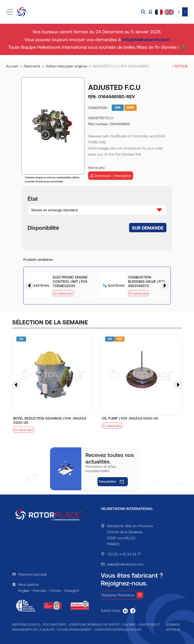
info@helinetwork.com (146, 39)
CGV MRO (129, 624)
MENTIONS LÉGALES (26, 624)
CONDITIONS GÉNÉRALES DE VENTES (94, 624)
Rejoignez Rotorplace (122, 595)
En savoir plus (63, 293)
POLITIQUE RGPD (54, 624)
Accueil (12, 66)
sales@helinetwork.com (125, 564)
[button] (144, 12)
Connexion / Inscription (111, 176)
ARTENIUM (173, 629)
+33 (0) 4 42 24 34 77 (124, 554)
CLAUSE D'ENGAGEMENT (74, 629)
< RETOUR (180, 66)
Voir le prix (96, 168)
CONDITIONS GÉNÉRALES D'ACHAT (118, 629)
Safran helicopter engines (67, 66)
